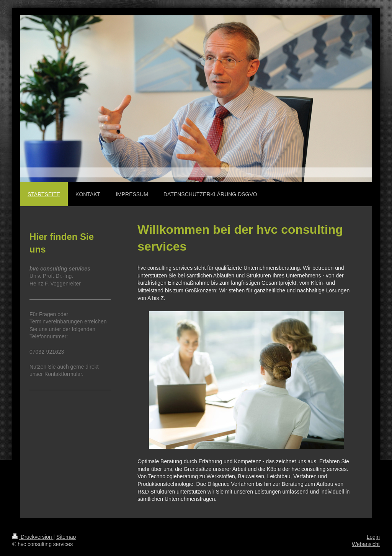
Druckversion (33, 537)
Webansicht (366, 544)
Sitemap (66, 537)
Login (373, 537)
